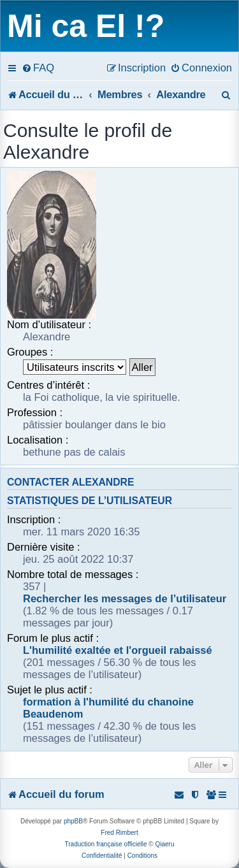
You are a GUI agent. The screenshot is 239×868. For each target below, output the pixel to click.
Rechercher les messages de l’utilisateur (125, 598)
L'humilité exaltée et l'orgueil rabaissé (118, 650)
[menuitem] (38, 68)
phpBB (73, 821)
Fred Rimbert (119, 833)
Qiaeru (164, 844)
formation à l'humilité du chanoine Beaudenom (108, 708)
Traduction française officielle (106, 844)
